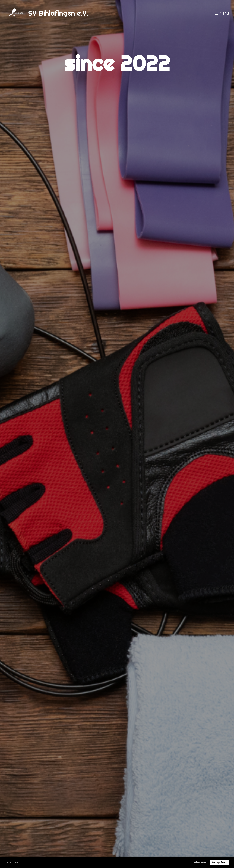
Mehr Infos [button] (12, 862)
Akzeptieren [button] (219, 862)
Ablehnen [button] (200, 862)
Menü (222, 13)
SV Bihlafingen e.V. (58, 13)
